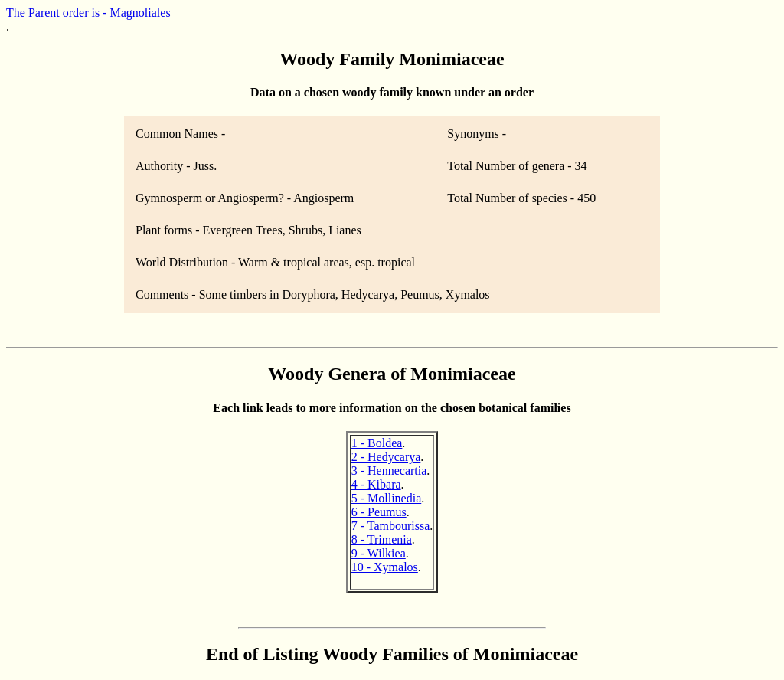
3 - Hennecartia (389, 471)
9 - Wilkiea (379, 553)
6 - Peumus (379, 512)
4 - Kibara (376, 484)
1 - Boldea (377, 443)
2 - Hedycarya (386, 457)
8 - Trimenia (382, 539)
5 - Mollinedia (387, 498)
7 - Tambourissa (391, 526)
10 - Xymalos (385, 567)
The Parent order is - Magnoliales (88, 13)
